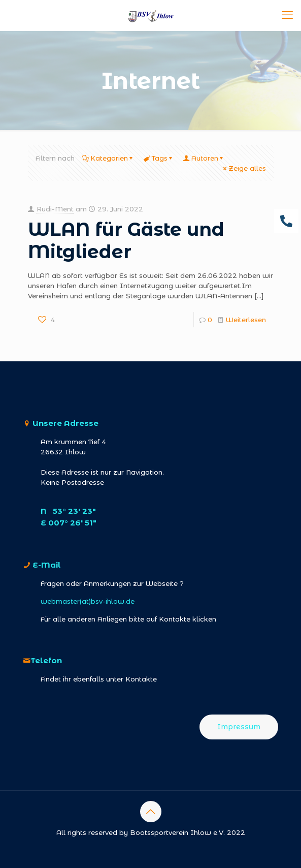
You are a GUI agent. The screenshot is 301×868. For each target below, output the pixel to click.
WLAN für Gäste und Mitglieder (126, 240)
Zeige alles (244, 168)
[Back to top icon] (151, 812)
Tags (159, 158)
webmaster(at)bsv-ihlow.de (88, 601)
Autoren (204, 158)
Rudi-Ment (55, 209)
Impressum (239, 727)
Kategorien (108, 158)
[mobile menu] (287, 15)
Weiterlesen (246, 320)
